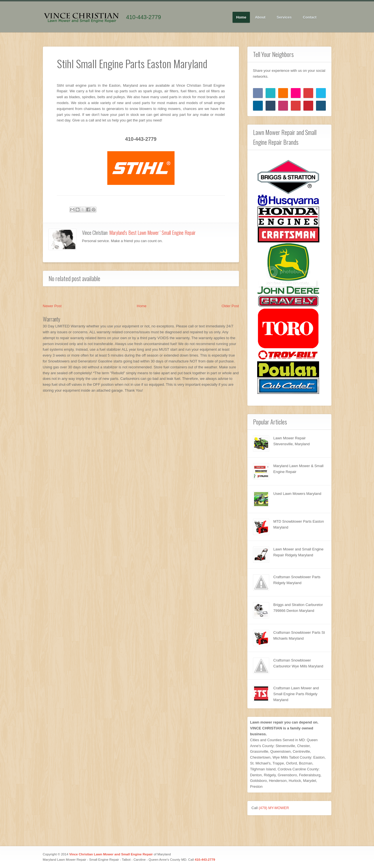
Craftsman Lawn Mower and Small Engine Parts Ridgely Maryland (296, 694)
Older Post (230, 306)
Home (241, 17)
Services (284, 17)
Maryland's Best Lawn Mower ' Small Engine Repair (152, 233)
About (260, 17)
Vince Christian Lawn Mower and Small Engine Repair (111, 854)
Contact (310, 17)
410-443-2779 (144, 17)
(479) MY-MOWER (274, 808)
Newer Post (52, 306)
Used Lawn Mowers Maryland (297, 494)
